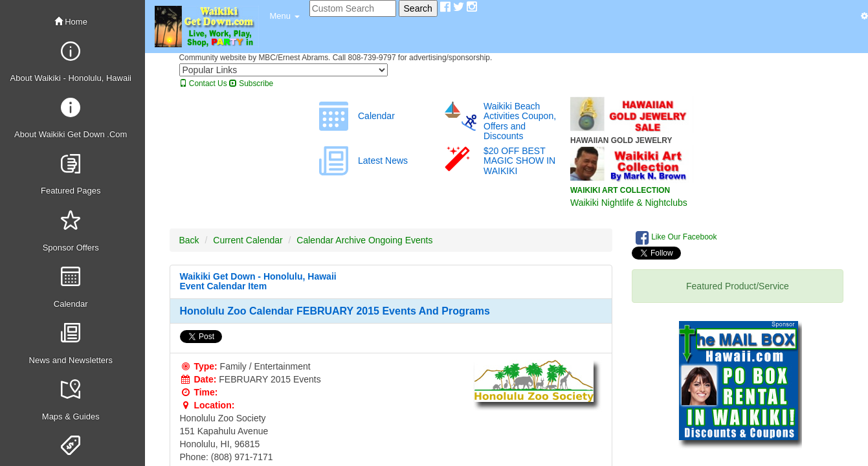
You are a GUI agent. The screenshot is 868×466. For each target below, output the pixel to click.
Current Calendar (248, 240)
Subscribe (251, 83)
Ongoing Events (401, 240)
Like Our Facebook (676, 238)
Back (189, 240)
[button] (285, 16)
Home (71, 22)
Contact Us (203, 83)
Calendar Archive (331, 240)
